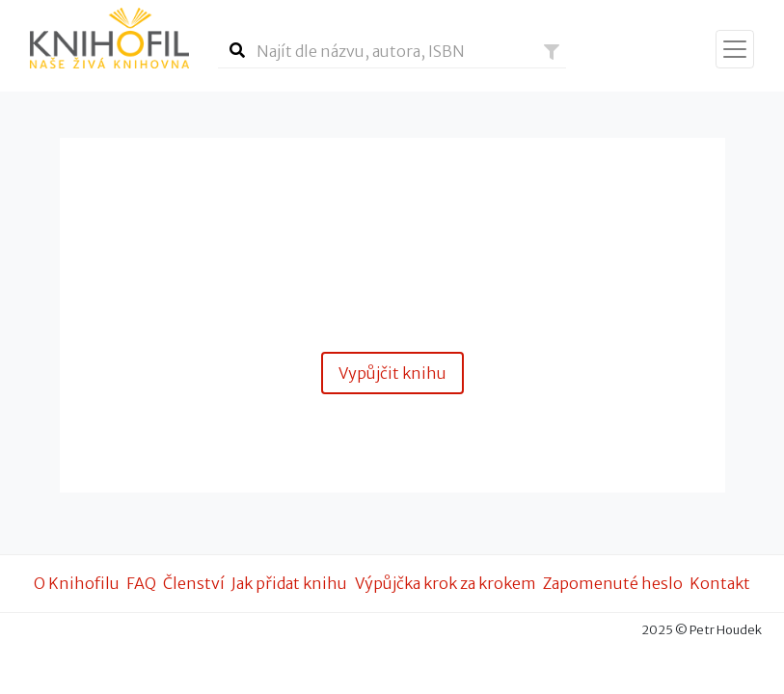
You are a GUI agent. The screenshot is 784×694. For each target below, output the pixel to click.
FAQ (141, 583)
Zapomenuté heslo (613, 583)
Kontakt (720, 583)
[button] (552, 52)
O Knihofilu (77, 583)
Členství (194, 583)
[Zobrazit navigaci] (735, 49)
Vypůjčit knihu (392, 373)
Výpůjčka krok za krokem (446, 583)
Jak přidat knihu (289, 583)
